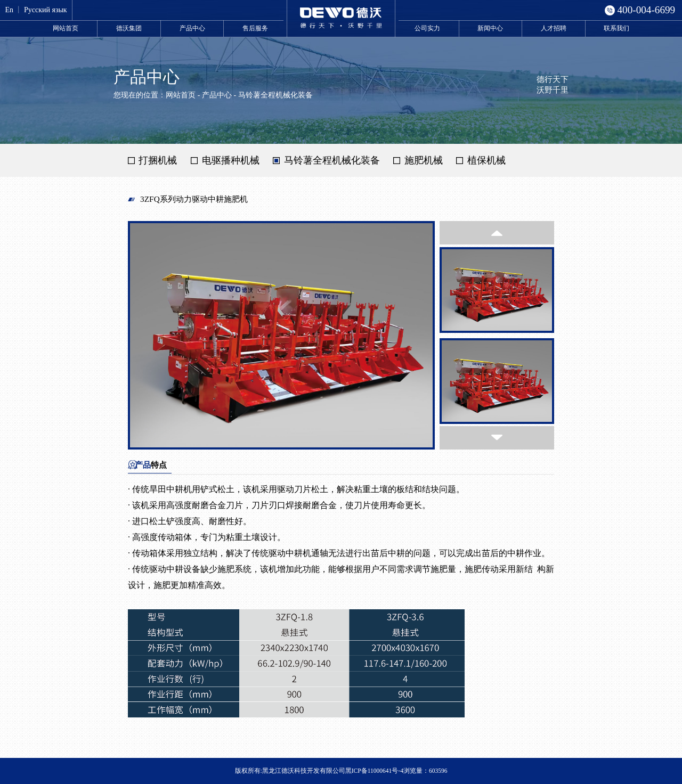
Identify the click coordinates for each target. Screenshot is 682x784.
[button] (497, 233)
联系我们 (616, 28)
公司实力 (427, 28)
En (9, 10)
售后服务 (255, 28)
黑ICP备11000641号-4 (374, 771)
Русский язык (46, 10)
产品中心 (192, 28)
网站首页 (66, 28)
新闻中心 (490, 28)
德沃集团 (129, 28)
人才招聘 (554, 28)
